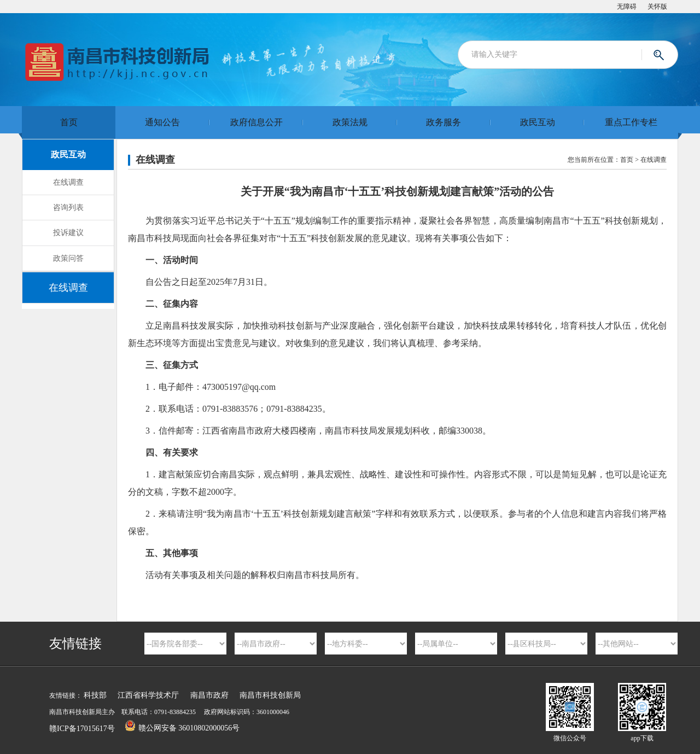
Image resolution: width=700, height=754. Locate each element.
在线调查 (68, 182)
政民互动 (538, 122)
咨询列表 (68, 208)
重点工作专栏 (631, 122)
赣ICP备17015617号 (82, 729)
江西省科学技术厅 (148, 695)
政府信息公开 (256, 122)
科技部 (95, 695)
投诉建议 (68, 233)
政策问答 (68, 258)
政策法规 (350, 122)
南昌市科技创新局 (270, 695)
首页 (69, 122)
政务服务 (444, 122)
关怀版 (657, 7)
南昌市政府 (209, 695)
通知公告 (162, 122)
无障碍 (627, 7)
